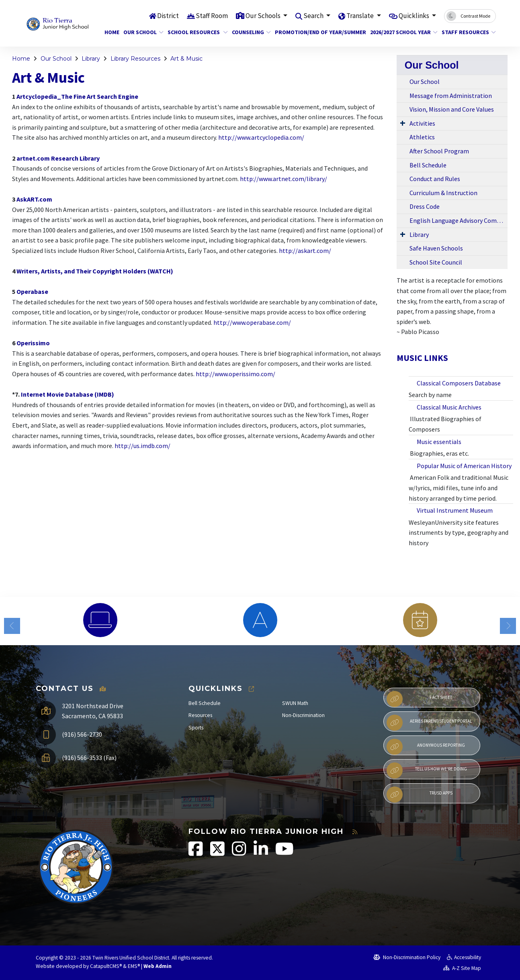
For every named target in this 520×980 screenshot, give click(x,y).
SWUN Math (295, 703)
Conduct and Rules (435, 179)
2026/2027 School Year (400, 32)
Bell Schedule (428, 165)
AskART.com (34, 199)
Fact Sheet (419, 699)
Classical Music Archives (450, 407)
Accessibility (464, 957)
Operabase (32, 291)
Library (91, 59)
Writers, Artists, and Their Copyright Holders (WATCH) (95, 271)
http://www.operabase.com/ (252, 322)
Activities (422, 123)
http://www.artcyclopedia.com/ (261, 137)
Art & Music (186, 59)
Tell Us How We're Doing (427, 770)
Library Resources (135, 59)
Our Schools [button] (264, 16)
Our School (141, 32)
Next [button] (508, 626)
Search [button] (314, 16)
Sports (196, 728)
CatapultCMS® (106, 966)
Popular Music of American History (464, 466)
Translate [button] (361, 16)
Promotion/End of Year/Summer (316, 32)
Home (111, 32)
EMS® (134, 966)
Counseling (249, 32)
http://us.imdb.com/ (142, 446)
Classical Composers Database (459, 383)
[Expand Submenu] (403, 123)
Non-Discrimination (303, 715)
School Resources (194, 32)
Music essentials (440, 442)
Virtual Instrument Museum (455, 510)
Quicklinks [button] (415, 16)
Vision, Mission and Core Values (452, 109)
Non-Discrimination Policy (407, 957)
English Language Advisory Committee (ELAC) (459, 220)
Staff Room (212, 16)
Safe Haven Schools (436, 248)
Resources (200, 715)
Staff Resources (466, 32)
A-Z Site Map (462, 968)
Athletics (422, 137)
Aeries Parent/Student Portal (429, 723)
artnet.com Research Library (58, 158)
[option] (100, 620)
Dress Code (425, 206)
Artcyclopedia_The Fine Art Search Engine (77, 96)
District (168, 16)
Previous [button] (12, 626)
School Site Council (436, 262)
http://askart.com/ (305, 251)
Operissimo (33, 343)
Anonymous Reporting (426, 747)
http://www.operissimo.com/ (235, 374)
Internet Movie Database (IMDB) (68, 394)
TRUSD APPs (419, 795)
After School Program (439, 151)
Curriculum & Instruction (443, 193)
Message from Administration (451, 96)
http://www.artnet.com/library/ (284, 179)
